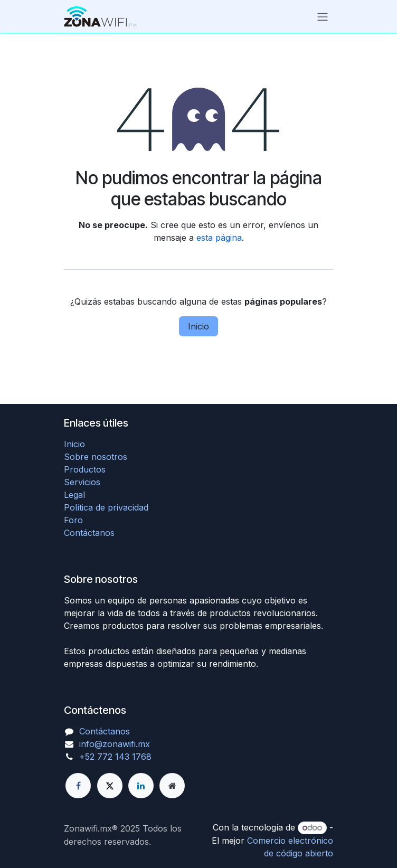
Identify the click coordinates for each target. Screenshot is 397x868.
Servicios (82, 482)
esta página (219, 238)
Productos (85, 469)
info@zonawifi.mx (115, 744)
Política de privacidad (106, 507)
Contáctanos (89, 533)
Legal (74, 495)
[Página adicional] (172, 786)
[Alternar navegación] (323, 16)
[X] (110, 786)
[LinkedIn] (141, 786)
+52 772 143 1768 (115, 757)
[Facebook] (78, 786)
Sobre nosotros (96, 457)
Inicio (199, 326)
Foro (73, 520)
